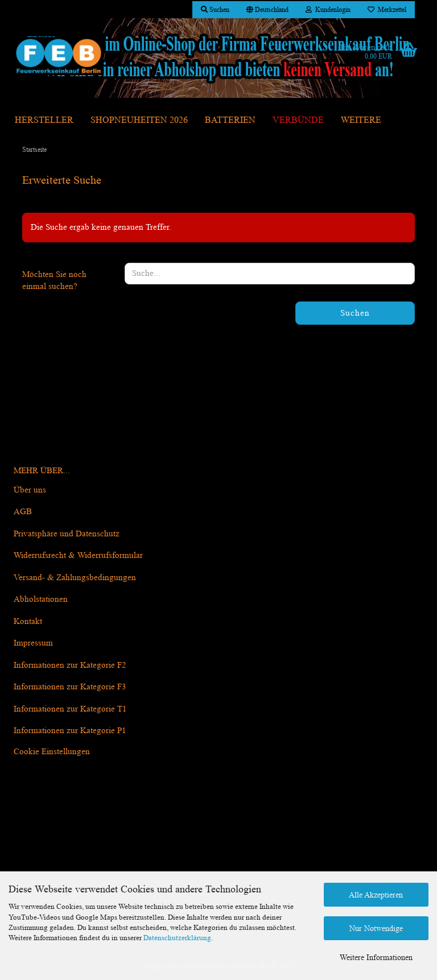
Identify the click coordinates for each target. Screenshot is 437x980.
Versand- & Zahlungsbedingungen (75, 578)
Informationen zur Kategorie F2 (70, 665)
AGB (23, 512)
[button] (267, 10)
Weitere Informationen (376, 957)
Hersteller (44, 120)
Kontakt (28, 621)
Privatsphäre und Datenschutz (67, 534)
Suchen (355, 313)
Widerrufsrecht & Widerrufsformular (78, 555)
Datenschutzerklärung (177, 938)
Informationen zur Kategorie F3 (70, 687)
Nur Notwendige (376, 928)
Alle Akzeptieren (376, 895)
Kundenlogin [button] (328, 9)
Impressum (33, 643)
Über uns (30, 490)
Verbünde (298, 120)
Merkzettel (387, 9)
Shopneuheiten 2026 (139, 120)
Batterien (230, 120)
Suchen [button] (215, 9)
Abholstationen (41, 599)
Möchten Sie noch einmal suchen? (54, 280)
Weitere (361, 120)
